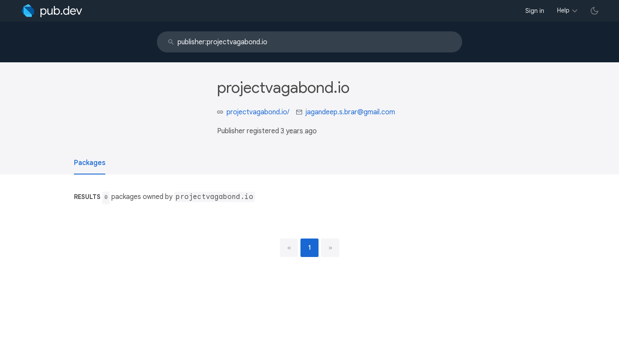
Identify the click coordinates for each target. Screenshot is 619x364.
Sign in (535, 11)
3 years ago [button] (299, 131)
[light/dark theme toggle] (594, 11)
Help (563, 10)
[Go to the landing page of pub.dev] (52, 11)
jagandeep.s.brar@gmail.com (350, 112)
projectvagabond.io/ (258, 112)
